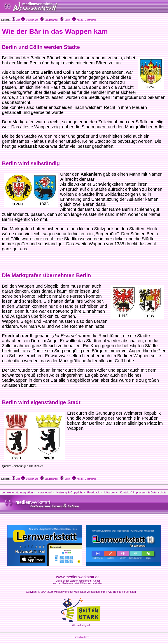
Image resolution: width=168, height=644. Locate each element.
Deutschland (30, 20)
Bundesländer (49, 20)
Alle (16, 20)
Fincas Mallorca (81, 637)
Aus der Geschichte (84, 20)
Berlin (65, 20)
